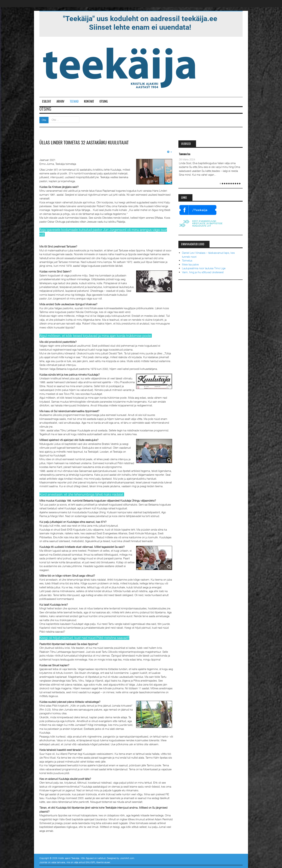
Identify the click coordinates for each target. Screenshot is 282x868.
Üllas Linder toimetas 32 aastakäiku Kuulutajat (86, 143)
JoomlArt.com (127, 858)
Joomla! (43, 862)
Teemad (74, 102)
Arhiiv (60, 102)
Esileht (47, 102)
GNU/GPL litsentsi (95, 862)
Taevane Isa (185, 154)
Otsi (44, 120)
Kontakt (89, 102)
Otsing (104, 102)
